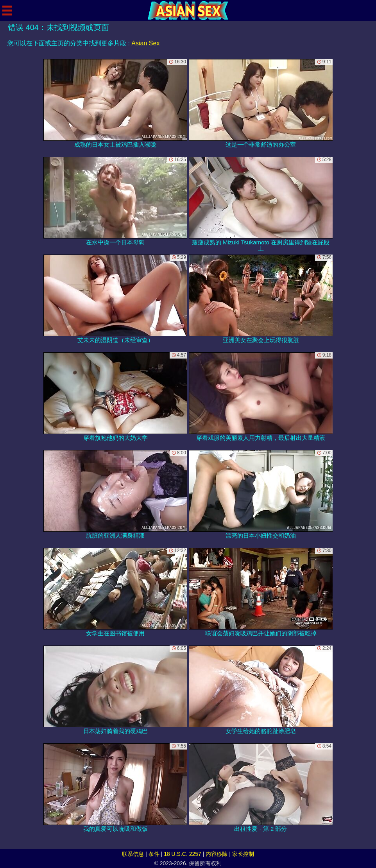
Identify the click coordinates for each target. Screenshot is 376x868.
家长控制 (243, 854)
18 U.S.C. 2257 (183, 854)
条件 (154, 854)
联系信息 (133, 854)
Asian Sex (145, 43)
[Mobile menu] (7, 11)
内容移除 (217, 854)
